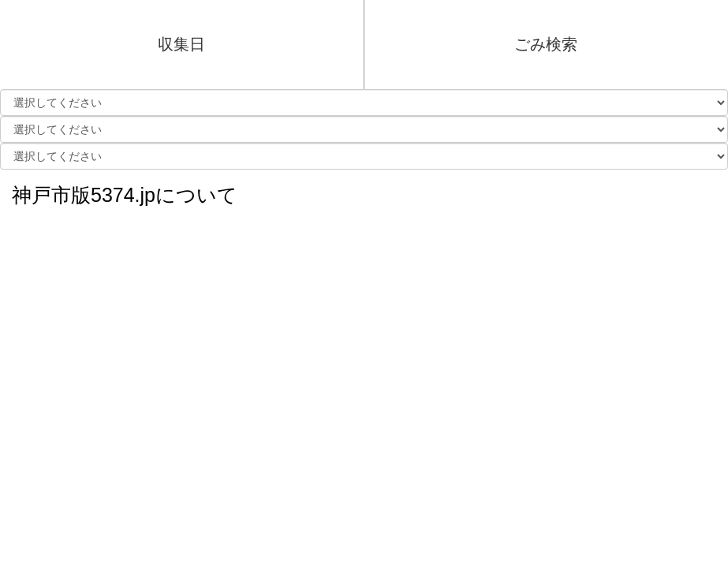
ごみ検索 (546, 44)
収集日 (181, 44)
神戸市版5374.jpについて (125, 191)
